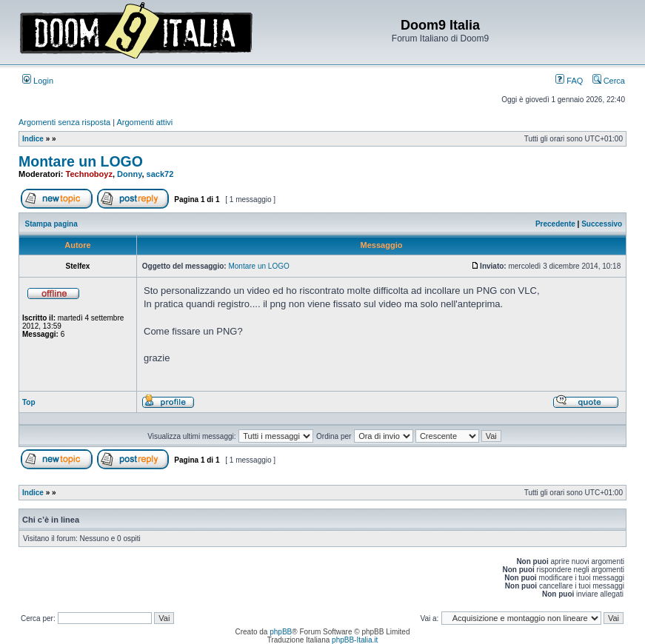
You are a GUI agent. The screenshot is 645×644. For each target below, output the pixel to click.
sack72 (160, 174)
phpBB (281, 632)
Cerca (609, 81)
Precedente (555, 224)
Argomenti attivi (145, 122)
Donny (129, 174)
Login (38, 81)
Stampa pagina (51, 224)
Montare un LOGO (81, 161)
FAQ (569, 81)
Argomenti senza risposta (64, 122)
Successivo (602, 224)
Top (29, 402)
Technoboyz (89, 174)
